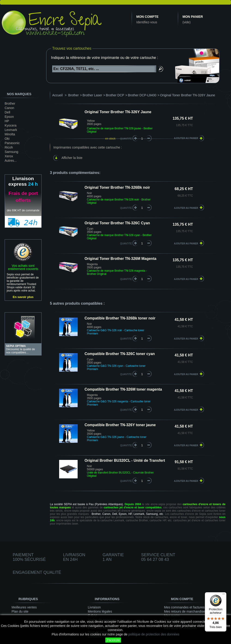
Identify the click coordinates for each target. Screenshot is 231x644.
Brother (10, 103)
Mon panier (193, 17)
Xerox (9, 156)
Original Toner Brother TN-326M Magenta (120, 259)
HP (7, 121)
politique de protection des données (154, 634)
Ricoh (9, 147)
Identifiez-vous (147, 22)
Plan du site (20, 611)
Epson (9, 117)
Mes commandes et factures (184, 607)
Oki (7, 139)
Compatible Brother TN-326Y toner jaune (120, 425)
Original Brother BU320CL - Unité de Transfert (125, 460)
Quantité (126, 139)
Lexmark (11, 130)
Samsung (11, 152)
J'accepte (113, 640)
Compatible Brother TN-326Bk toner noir (120, 318)
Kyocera (11, 125)
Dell (7, 112)
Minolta (10, 134)
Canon (9, 108)
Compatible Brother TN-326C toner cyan (120, 354)
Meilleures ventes (24, 607)
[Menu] (224, 595)
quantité (126, 208)
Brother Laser (92, 95)
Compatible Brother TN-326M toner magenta (123, 389)
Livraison (94, 607)
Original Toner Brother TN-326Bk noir (117, 187)
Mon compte (147, 17)
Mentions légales (100, 611)
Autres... (11, 161)
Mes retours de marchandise (184, 611)
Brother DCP (115, 95)
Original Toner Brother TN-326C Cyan (117, 223)
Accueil (57, 95)
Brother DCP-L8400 (142, 95)
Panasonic (12, 143)
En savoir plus (23, 297)
